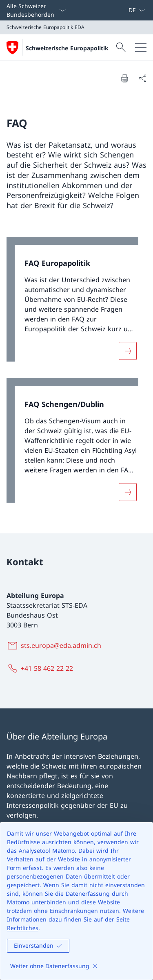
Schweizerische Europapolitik (67, 48)
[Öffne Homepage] (58, 47)
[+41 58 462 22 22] (41, 668)
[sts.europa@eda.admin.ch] (55, 645)
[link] (76, 303)
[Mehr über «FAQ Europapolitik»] (128, 351)
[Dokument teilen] (142, 78)
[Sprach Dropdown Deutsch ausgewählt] (136, 10)
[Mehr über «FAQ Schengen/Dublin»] (128, 492)
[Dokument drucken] (124, 78)
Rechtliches (23, 928)
